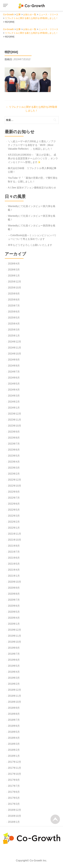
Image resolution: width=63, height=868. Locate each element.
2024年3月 (14, 396)
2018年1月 (14, 756)
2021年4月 (14, 570)
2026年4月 (14, 264)
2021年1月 (14, 576)
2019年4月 (14, 672)
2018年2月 (14, 750)
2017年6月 (14, 792)
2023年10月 (14, 426)
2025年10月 (14, 288)
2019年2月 (14, 684)
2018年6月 (14, 726)
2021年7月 (14, 552)
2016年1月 (14, 822)
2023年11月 (14, 420)
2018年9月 (14, 708)
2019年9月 (14, 648)
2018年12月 (14, 690)
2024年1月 (14, 408)
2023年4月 (14, 462)
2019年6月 (14, 660)
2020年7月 (14, 600)
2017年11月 (14, 768)
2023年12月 (14, 414)
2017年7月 (14, 786)
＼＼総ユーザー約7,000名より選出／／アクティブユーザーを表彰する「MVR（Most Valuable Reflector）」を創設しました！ (32, 145)
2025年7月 (14, 306)
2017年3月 (14, 804)
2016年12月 (14, 810)
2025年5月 (14, 318)
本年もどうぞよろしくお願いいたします (30, 245)
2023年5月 (14, 456)
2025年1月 (14, 336)
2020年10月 (14, 582)
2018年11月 (14, 696)
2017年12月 (14, 762)
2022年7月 (14, 498)
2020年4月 (14, 618)
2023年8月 (14, 438)
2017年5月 (14, 798)
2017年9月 (14, 780)
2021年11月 (14, 534)
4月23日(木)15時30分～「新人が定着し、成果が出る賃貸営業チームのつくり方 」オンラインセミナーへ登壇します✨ (33, 158)
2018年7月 (14, 720)
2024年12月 (14, 342)
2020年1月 (14, 624)
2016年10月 (14, 816)
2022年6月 (14, 504)
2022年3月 (14, 516)
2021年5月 (14, 564)
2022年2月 (14, 522)
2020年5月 (14, 612)
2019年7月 (14, 654)
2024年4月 (14, 390)
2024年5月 (14, 384)
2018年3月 (14, 744)
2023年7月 (14, 444)
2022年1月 (14, 528)
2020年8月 (14, 594)
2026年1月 (14, 276)
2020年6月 (14, 606)
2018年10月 (14, 702)
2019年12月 (14, 630)
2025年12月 (14, 282)
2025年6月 (14, 312)
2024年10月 (14, 354)
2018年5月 (14, 732)
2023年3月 (14, 468)
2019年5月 (14, 666)
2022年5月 (14, 510)
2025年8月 (14, 300)
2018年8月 (14, 714)
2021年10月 (14, 540)
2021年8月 (14, 546)
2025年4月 (14, 324)
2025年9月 (14, 294)
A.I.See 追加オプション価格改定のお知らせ (32, 188)
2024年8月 (14, 366)
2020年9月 (14, 588)
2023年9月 (14, 432)
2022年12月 (14, 480)
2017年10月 (14, 774)
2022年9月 (14, 492)
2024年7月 (14, 372)
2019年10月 (14, 642)
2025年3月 (14, 330)
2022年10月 (14, 486)
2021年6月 (14, 558)
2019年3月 (14, 678)
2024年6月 (14, 378)
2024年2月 (14, 402)
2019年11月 (14, 636)
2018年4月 (14, 738)
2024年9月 (14, 360)
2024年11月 (14, 348)
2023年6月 (14, 450)
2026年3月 (14, 270)
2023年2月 (14, 474)
